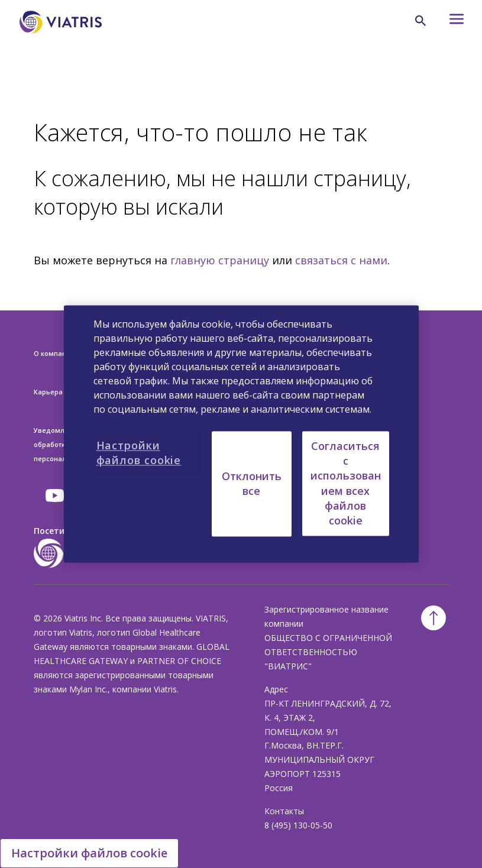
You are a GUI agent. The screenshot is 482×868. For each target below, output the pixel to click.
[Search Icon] (420, 21)
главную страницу (220, 260)
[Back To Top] (434, 618)
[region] (241, 434)
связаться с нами (341, 260)
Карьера (48, 392)
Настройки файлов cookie (89, 853)
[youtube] (56, 495)
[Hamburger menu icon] (450, 22)
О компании (54, 353)
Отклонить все (252, 483)
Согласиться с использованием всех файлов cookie (346, 483)
